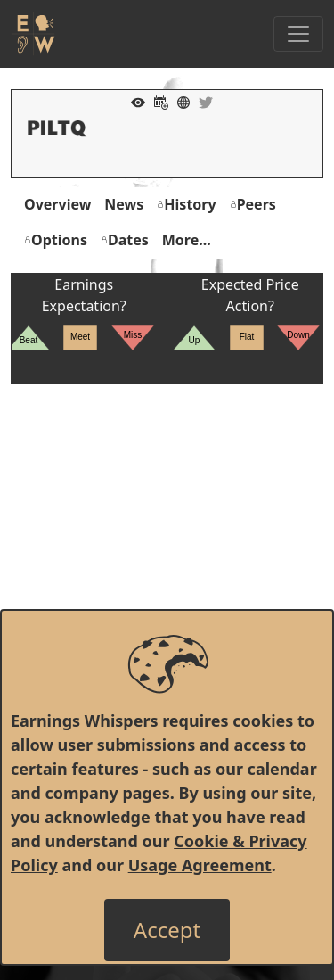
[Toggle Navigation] (298, 34)
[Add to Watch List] (134, 101)
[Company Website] (179, 101)
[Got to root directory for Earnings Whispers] (33, 34)
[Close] (167, 930)
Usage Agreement (200, 865)
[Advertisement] (167, 552)
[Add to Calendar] (157, 101)
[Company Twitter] (201, 101)
